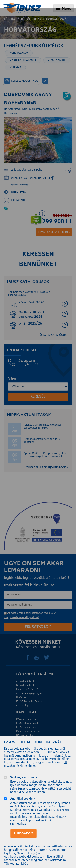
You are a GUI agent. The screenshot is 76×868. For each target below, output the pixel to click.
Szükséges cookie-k (24, 778)
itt (66, 763)
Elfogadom (24, 834)
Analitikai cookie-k (23, 799)
